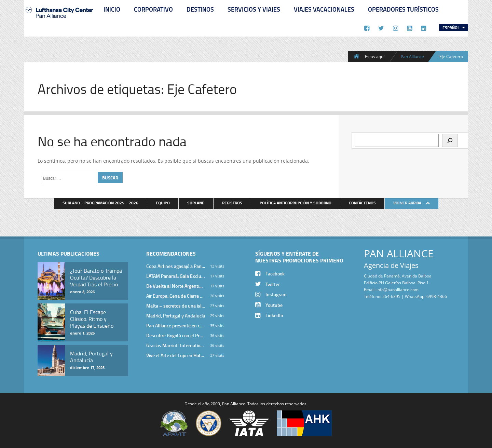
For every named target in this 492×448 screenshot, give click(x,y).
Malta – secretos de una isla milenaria (176, 306)
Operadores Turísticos (403, 9)
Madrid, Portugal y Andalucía (176, 316)
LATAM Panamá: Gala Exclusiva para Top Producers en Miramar (176, 276)
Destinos (200, 9)
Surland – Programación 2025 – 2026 (100, 203)
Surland (196, 203)
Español (452, 28)
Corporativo (153, 9)
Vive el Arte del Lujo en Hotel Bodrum (176, 355)
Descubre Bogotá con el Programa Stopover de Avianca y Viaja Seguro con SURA (176, 335)
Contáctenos (362, 203)
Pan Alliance (412, 56)
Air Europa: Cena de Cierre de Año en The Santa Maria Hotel (176, 296)
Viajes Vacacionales (324, 9)
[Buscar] (450, 140)
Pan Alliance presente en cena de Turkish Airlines (176, 325)
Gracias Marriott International (176, 345)
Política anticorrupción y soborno (296, 203)
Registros (232, 203)
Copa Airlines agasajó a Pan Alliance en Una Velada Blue (176, 266)
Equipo (163, 203)
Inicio (112, 9)
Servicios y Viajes (254, 9)
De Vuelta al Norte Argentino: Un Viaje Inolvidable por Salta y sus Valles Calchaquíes (176, 286)
